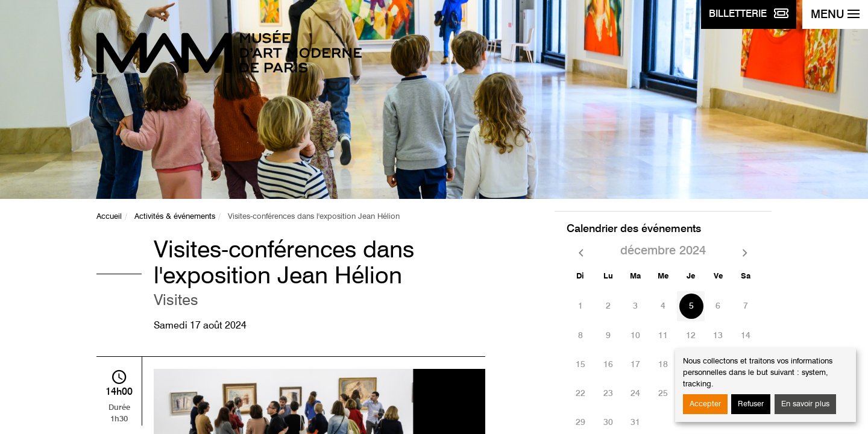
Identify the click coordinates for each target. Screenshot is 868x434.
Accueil (109, 217)
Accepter (705, 404)
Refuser (751, 404)
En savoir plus (805, 404)
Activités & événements (175, 217)
